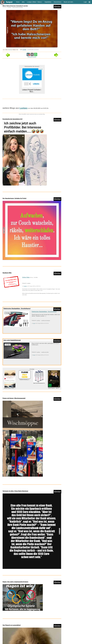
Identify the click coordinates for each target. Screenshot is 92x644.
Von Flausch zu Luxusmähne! (12, 625)
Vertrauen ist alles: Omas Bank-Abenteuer (15, 491)
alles (23, 2)
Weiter (57, 7)
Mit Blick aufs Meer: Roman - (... (10, 388)
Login (85, 2)
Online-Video (26, 277)
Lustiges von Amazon (46, 320)
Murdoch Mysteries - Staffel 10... (54, 388)
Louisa (24, 50)
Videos (39, 2)
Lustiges (29, 2)
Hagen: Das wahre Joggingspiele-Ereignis (15, 582)
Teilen (6, 50)
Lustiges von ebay (45, 352)
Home (18, 2)
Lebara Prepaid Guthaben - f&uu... (32, 91)
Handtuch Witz (7, 273)
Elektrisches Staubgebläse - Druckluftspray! (17, 309)
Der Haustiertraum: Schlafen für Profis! (15, 198)
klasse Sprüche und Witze (18, 7)
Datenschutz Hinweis (32, 57)
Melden (14, 50)
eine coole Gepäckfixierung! (12, 340)
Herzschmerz (57, 2)
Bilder (34, 2)
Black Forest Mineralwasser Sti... (39, 383)
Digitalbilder (48, 2)
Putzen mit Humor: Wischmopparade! (14, 398)
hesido (25, 286)
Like (4, 50)
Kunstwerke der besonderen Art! (13, 119)
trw (34, 323)
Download (10, 50)
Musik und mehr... (69, 2)
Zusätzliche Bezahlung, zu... (25, 380)
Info (17, 50)
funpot (9, 2)
